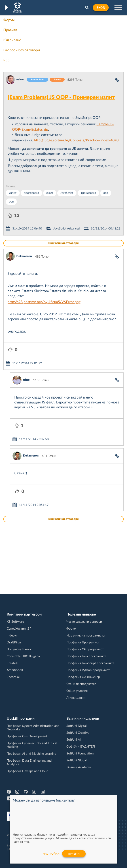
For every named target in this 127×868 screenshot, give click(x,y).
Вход (101, 8)
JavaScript (67, 193)
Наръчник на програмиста (86, 636)
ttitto (26, 380)
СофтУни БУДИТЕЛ (81, 747)
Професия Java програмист (86, 656)
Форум (9, 20)
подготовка (31, 193)
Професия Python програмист (88, 670)
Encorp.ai (13, 677)
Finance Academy (79, 767)
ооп (11, 202)
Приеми (74, 854)
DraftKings (14, 643)
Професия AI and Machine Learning (31, 754)
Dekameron (24, 256)
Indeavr (12, 636)
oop (106, 193)
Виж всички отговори (63, 243)
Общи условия (77, 691)
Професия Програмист (83, 643)
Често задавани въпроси (84, 622)
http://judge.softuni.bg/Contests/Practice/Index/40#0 (76, 140)
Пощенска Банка (19, 649)
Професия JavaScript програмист (90, 663)
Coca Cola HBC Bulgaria (23, 656)
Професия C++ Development (27, 736)
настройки (51, 854)
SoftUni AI (74, 740)
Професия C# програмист (85, 649)
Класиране (12, 40)
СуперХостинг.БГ (19, 629)
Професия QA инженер (83, 677)
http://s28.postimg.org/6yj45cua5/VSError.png (44, 302)
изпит (13, 193)
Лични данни (76, 698)
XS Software (15, 622)
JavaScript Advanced (67, 229)
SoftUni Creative (78, 733)
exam (50, 193)
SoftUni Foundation (80, 754)
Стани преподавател (81, 684)
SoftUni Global (76, 761)
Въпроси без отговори (22, 50)
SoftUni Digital (76, 726)
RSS (6, 60)
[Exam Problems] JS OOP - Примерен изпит (61, 97)
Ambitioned (15, 670)
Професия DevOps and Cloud (28, 771)
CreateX (12, 663)
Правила (10, 30)
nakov (20, 80)
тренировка (88, 193)
